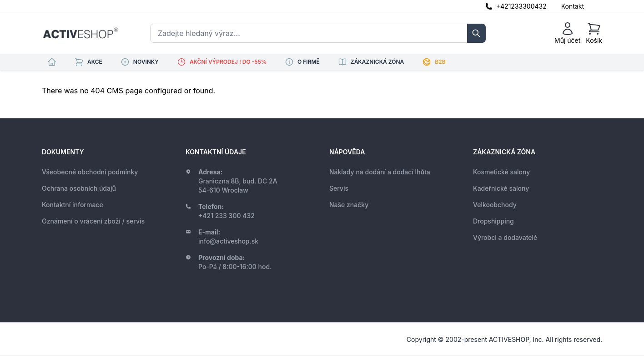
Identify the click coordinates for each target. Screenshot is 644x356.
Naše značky (349, 205)
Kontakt (573, 6)
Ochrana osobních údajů (79, 188)
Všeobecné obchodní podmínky (90, 172)
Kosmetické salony (501, 172)
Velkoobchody (495, 205)
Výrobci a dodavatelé (505, 237)
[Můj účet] (567, 33)
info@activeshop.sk (228, 241)
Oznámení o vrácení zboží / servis (93, 221)
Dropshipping (493, 221)
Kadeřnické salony (501, 188)
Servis (339, 188)
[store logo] (80, 33)
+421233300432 (521, 6)
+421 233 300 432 (226, 216)
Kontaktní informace (73, 205)
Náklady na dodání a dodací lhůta (380, 172)
